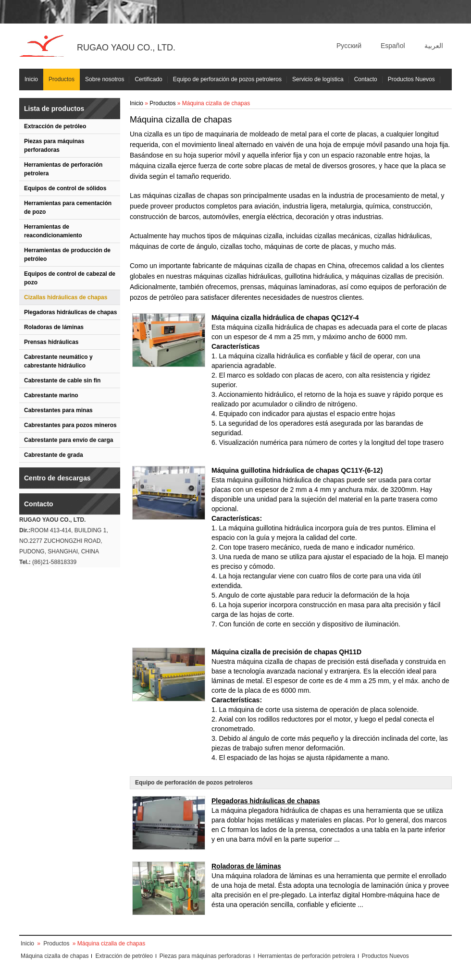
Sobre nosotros (105, 79)
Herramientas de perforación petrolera (63, 169)
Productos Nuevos (411, 79)
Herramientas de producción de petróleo (67, 255)
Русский (349, 46)
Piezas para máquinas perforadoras (54, 146)
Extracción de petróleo (55, 126)
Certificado (148, 79)
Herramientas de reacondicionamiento (53, 231)
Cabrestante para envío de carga (68, 440)
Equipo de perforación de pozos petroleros (227, 79)
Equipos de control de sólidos (65, 188)
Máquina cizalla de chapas (55, 956)
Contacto (366, 79)
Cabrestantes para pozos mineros (70, 425)
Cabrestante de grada (54, 455)
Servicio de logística (318, 79)
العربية (434, 46)
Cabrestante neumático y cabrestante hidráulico (58, 361)
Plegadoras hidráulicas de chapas (70, 312)
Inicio (31, 79)
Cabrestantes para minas (58, 410)
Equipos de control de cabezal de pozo (70, 278)
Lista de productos (54, 109)
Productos (62, 79)
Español (393, 46)
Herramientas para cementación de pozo (68, 208)
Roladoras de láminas (54, 327)
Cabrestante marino (51, 395)
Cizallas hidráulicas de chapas (66, 297)
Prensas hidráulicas (51, 342)
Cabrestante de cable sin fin (62, 380)
